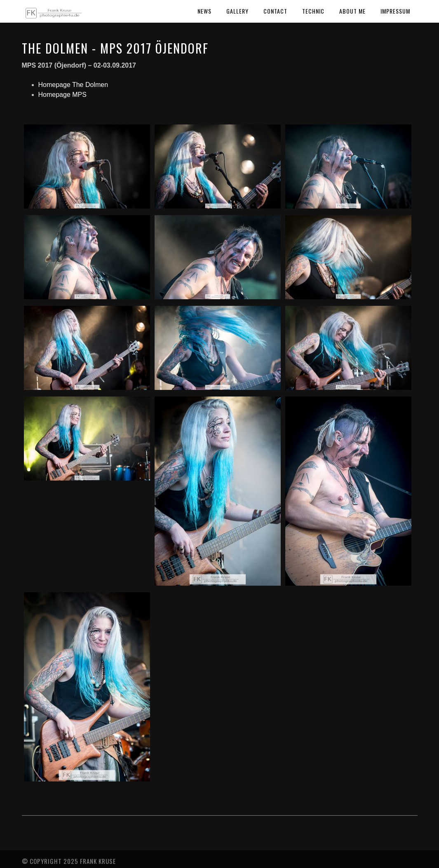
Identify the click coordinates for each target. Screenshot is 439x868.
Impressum (395, 11)
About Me (352, 11)
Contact (275, 11)
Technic (313, 11)
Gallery (237, 11)
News (204, 11)
